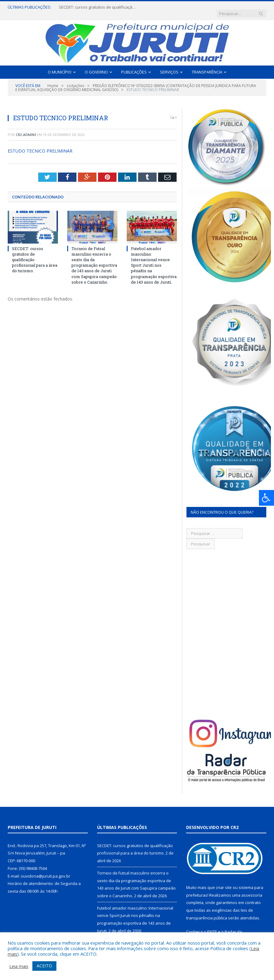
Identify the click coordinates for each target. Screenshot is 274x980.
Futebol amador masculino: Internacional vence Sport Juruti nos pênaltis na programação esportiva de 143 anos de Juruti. (154, 259)
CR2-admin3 (26, 128)
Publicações (134, 66)
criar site (224, 881)
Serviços (169, 66)
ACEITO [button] (44, 966)
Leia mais (19, 966)
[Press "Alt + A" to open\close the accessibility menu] (266, 498)
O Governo (96, 66)
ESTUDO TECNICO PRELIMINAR (40, 145)
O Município (60, 66)
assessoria (252, 889)
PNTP (212, 926)
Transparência (207, 66)
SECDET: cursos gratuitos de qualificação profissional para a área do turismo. (96, 7)
